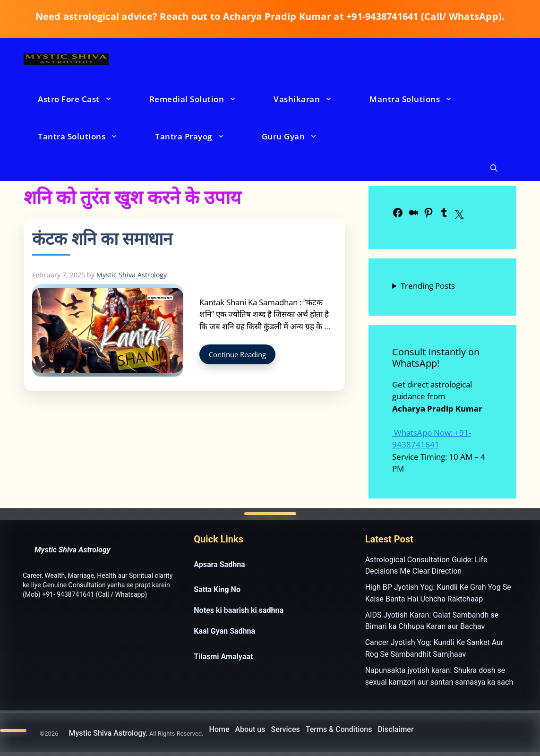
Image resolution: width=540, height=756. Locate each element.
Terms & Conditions (339, 729)
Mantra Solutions (420, 99)
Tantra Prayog (199, 136)
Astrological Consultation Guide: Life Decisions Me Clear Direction (426, 566)
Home (219, 729)
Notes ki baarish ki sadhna (239, 610)
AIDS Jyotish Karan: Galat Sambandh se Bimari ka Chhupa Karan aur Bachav (432, 621)
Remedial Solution (203, 99)
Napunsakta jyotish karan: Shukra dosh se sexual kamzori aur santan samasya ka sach (439, 676)
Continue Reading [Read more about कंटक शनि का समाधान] (237, 354)
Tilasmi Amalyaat (223, 657)
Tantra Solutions (87, 136)
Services (286, 729)
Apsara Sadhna (219, 564)
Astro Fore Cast (85, 99)
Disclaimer (396, 729)
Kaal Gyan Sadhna (224, 631)
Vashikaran (313, 99)
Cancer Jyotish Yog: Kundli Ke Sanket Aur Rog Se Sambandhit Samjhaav (434, 648)
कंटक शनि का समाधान (102, 238)
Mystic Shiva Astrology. (108, 733)
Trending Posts (428, 286)
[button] (494, 168)
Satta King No (217, 589)
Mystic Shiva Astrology (73, 550)
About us (250, 729)
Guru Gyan (299, 136)
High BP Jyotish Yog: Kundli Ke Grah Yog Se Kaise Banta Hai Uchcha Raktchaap (438, 593)
